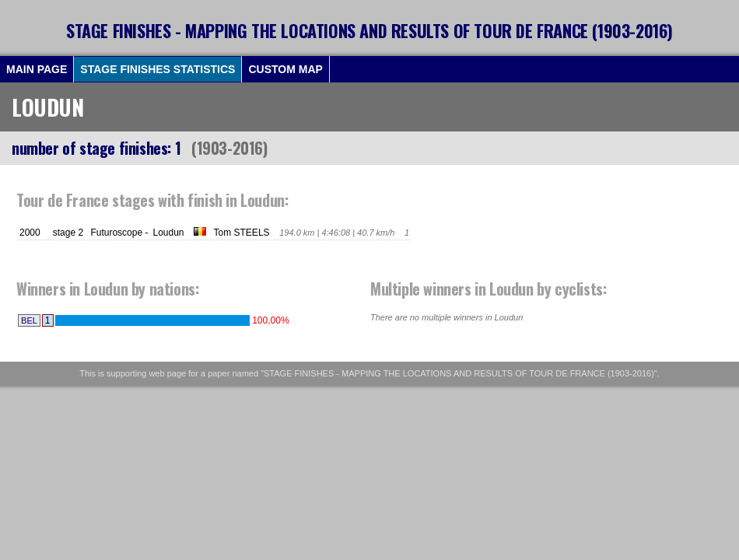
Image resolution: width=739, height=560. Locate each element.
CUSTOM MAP (285, 69)
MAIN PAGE (37, 69)
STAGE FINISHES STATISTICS (158, 69)
